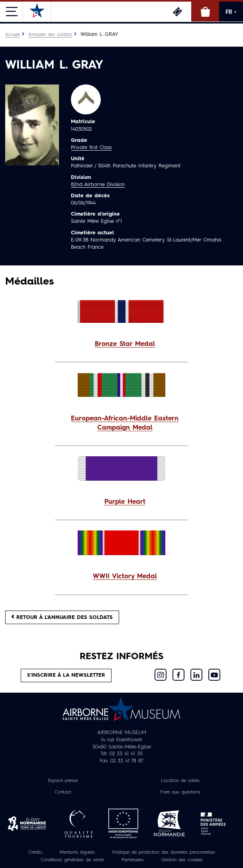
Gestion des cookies (182, 860)
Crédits (35, 852)
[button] (121, 345)
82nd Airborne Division (98, 185)
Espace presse (63, 781)
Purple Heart (125, 502)
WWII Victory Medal (125, 577)
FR (231, 12)
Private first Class (91, 148)
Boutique (205, 12)
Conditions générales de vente (72, 860)
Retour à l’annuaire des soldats (62, 617)
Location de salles (180, 781)
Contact (63, 792)
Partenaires (133, 860)
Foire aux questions (180, 792)
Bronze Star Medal (125, 344)
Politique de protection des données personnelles (164, 852)
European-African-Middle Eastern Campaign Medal (125, 423)
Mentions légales (77, 852)
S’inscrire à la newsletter (66, 675)
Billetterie (177, 12)
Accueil (13, 35)
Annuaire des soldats (50, 35)
